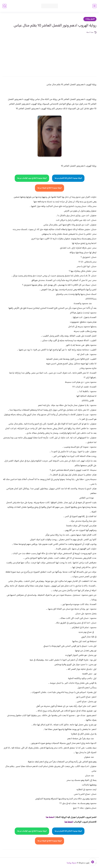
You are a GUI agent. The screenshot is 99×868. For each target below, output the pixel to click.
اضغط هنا (50, 817)
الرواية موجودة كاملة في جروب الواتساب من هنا (32, 178)
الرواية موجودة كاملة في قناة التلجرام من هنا (68, 178)
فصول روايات (90, 19)
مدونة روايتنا (72, 863)
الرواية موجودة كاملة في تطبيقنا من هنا (49, 188)
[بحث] (5, 6)
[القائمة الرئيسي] (94, 6)
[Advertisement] (49, 53)
